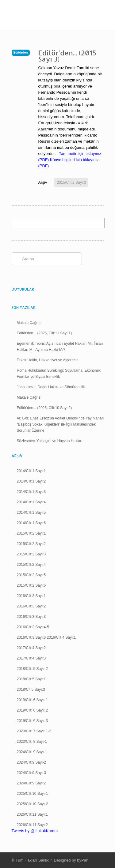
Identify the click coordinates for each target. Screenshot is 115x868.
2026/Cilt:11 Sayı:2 (32, 825)
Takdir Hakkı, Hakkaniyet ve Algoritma (48, 360)
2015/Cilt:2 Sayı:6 (31, 585)
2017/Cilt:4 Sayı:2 (31, 648)
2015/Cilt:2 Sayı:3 (71, 182)
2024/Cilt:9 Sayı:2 (31, 783)
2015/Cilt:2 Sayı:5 (31, 575)
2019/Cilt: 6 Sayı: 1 (32, 700)
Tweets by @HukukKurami (35, 831)
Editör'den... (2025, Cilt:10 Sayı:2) (44, 408)
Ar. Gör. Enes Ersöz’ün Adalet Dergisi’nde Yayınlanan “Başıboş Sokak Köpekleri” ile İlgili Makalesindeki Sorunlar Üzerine (60, 424)
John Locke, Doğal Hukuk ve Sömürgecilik (51, 387)
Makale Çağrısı (29, 323)
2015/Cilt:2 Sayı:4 (31, 565)
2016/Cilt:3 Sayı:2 (31, 606)
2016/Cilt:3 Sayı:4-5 (33, 627)
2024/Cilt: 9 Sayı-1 (32, 752)
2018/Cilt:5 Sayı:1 (31, 679)
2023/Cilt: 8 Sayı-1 (32, 742)
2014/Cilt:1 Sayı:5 (31, 513)
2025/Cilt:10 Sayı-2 (33, 804)
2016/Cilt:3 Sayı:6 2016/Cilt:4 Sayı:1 (46, 637)
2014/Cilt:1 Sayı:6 (31, 523)
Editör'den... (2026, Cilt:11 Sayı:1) (44, 333)
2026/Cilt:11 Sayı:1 (32, 814)
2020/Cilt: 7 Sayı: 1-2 (34, 731)
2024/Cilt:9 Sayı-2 (31, 762)
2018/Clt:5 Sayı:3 (31, 690)
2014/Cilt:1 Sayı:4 (31, 502)
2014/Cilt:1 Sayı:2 (31, 481)
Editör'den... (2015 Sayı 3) (67, 56)
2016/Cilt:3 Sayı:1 (31, 596)
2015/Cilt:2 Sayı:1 (31, 533)
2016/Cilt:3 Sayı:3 (31, 617)
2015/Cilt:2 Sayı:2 (31, 544)
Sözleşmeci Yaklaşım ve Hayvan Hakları (50, 441)
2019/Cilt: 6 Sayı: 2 (32, 710)
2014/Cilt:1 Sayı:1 (31, 471)
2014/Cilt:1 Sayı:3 (31, 492)
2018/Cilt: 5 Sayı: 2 (32, 669)
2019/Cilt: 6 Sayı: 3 (32, 721)
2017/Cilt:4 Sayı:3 (31, 658)
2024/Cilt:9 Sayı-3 (31, 773)
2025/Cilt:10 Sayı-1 (33, 794)
